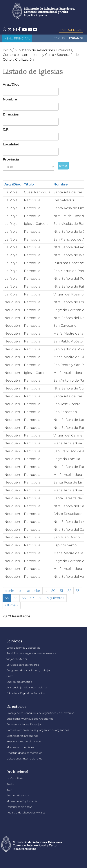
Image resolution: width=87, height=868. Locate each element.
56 (24, 598)
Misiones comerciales (20, 747)
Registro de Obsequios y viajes (26, 813)
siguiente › (56, 598)
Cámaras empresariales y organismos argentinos (38, 730)
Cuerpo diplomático (19, 682)
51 (61, 591)
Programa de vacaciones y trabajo (28, 670)
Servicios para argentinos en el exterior (31, 653)
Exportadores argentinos (22, 736)
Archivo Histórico (18, 795)
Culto (10, 676)
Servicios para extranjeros (23, 665)
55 (15, 598)
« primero (13, 591)
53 (78, 591)
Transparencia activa (19, 807)
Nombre (10, 99)
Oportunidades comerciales (24, 753)
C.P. (6, 129)
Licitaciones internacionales (24, 759)
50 (53, 591)
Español (76, 38)
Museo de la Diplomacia (22, 801)
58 (40, 598)
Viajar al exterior (17, 659)
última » (12, 605)
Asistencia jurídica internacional (27, 687)
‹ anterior (33, 591)
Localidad (11, 144)
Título (29, 184)
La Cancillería (15, 778)
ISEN (9, 790)
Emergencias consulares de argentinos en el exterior (40, 713)
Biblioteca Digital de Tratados (26, 693)
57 (32, 598)
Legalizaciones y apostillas (23, 648)
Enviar (63, 166)
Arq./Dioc (11, 84)
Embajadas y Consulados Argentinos (30, 719)
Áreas (10, 784)
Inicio (7, 50)
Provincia (11, 159)
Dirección (11, 114)
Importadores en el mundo (24, 741)
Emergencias (71, 30)
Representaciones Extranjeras (25, 724)
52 (69, 591)
